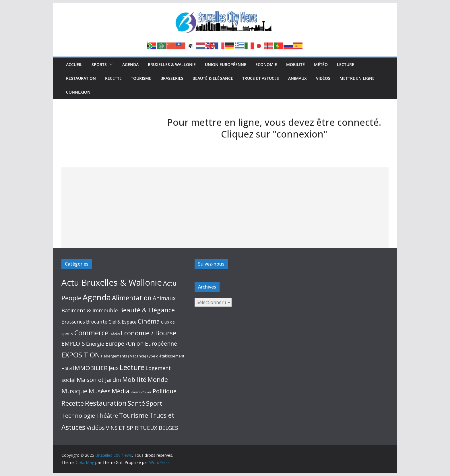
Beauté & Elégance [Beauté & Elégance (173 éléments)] (147, 310)
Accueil (74, 64)
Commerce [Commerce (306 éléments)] (91, 333)
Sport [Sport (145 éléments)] (154, 403)
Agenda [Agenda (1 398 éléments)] (97, 297)
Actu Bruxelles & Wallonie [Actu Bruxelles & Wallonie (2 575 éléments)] (112, 282)
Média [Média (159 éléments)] (121, 391)
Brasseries (172, 78)
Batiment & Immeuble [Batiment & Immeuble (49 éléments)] (90, 310)
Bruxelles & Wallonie (172, 64)
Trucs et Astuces (261, 78)
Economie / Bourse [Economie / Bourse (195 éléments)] (149, 333)
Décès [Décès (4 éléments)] (115, 334)
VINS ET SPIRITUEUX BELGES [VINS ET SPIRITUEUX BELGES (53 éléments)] (142, 428)
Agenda (130, 64)
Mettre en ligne (357, 78)
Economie (266, 64)
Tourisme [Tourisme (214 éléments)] (134, 415)
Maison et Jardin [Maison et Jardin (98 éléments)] (99, 380)
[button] (110, 65)
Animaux (297, 78)
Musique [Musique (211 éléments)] (74, 391)
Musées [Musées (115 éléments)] (100, 391)
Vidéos (323, 78)
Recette (113, 78)
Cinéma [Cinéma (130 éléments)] (149, 321)
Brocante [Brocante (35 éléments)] (97, 322)
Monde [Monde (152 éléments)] (158, 379)
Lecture (346, 64)
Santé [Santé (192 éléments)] (136, 403)
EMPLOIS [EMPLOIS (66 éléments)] (73, 344)
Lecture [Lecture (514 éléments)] (132, 367)
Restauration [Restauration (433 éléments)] (106, 403)
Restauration (81, 78)
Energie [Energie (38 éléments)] (95, 344)
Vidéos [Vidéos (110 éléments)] (96, 427)
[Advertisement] (225, 208)
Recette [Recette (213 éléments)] (73, 403)
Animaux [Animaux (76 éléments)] (164, 298)
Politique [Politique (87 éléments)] (165, 391)
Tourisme (141, 78)
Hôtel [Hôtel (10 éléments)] (67, 368)
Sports (99, 64)
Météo (321, 64)
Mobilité (295, 64)
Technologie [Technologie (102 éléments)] (78, 415)
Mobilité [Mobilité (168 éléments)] (134, 379)
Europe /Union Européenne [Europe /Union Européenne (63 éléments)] (141, 344)
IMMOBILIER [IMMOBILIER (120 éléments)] (90, 368)
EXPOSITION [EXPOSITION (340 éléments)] (81, 355)
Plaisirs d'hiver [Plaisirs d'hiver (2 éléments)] (141, 392)
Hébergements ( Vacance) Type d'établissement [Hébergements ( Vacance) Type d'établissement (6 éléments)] (143, 356)
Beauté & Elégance (213, 78)
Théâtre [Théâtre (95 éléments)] (107, 415)
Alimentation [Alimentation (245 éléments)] (132, 298)
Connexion (78, 92)
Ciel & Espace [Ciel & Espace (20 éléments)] (123, 322)
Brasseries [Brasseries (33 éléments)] (73, 322)
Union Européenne (226, 64)
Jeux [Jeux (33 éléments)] (114, 368)
